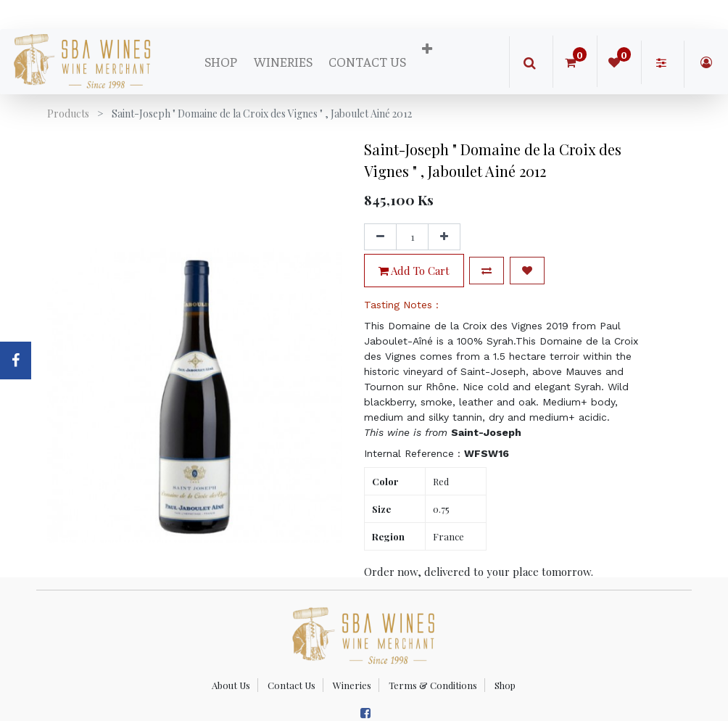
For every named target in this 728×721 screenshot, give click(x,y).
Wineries (352, 685)
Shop (505, 685)
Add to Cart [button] (414, 271)
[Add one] (444, 237)
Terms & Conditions (433, 685)
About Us (231, 685)
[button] (427, 49)
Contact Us (291, 685)
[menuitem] (221, 62)
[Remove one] (380, 237)
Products (68, 114)
